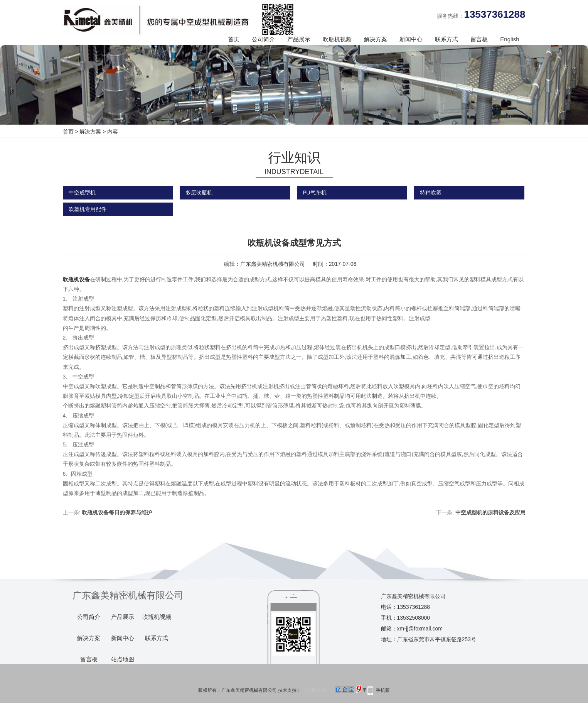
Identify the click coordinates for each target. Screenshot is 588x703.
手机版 (383, 690)
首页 (234, 39)
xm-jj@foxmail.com (420, 629)
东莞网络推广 (334, 690)
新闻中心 (411, 39)
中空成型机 (82, 193)
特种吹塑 (431, 193)
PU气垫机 (314, 193)
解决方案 (376, 39)
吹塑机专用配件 (88, 209)
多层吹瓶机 (199, 193)
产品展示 (299, 39)
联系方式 (446, 39)
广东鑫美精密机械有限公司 (273, 264)
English (510, 39)
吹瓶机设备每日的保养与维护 (117, 512)
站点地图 (123, 659)
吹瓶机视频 (337, 39)
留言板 (479, 39)
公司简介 (263, 39)
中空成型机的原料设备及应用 (490, 512)
